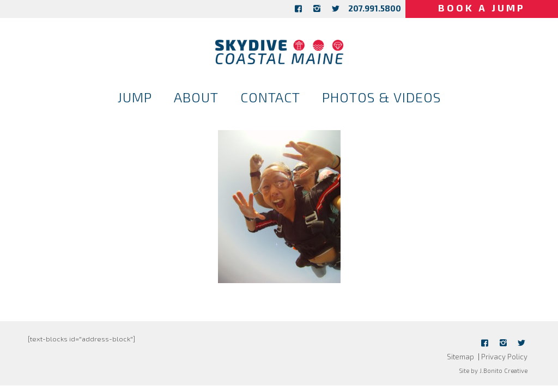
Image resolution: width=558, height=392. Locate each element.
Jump (135, 97)
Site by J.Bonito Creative (493, 370)
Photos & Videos (381, 97)
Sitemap (460, 357)
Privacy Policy (504, 357)
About (196, 97)
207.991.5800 (375, 8)
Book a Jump (482, 8)
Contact (270, 97)
